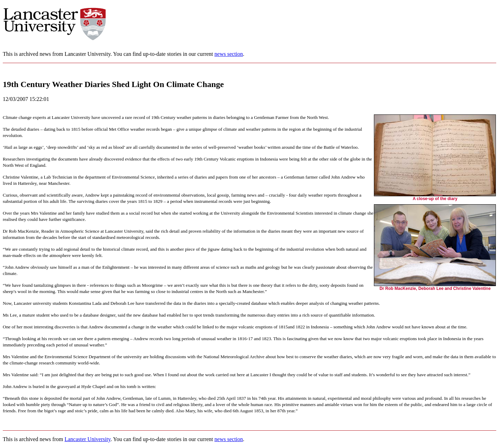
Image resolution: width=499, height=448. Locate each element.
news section (229, 54)
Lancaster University (87, 439)
